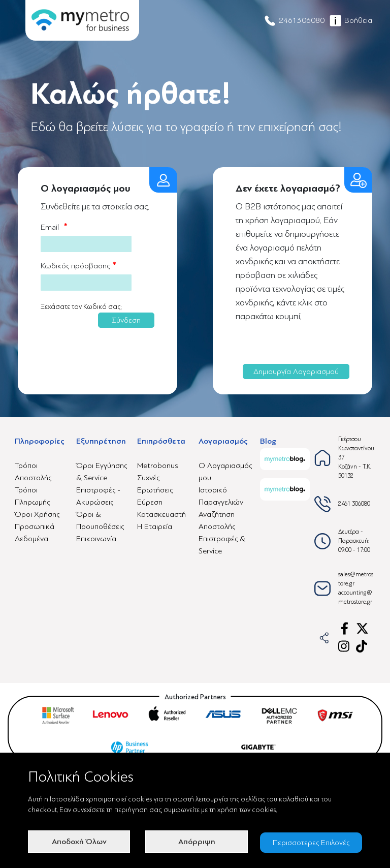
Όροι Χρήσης (37, 514)
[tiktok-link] (362, 646)
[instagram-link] (345, 646)
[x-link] (362, 628)
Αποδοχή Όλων (79, 843)
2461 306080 (354, 504)
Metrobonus (158, 466)
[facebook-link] (345, 628)
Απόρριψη (195, 843)
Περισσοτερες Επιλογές (312, 843)
